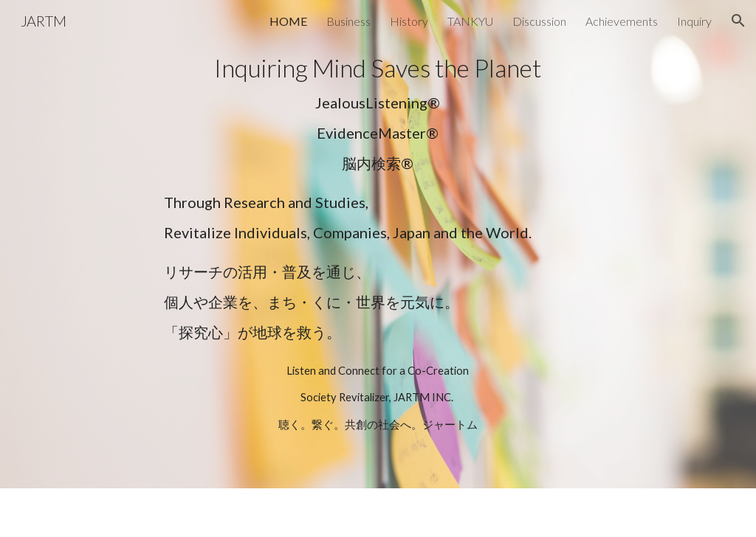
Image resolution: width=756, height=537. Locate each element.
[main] (378, 114)
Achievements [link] (622, 21)
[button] (738, 21)
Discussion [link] (539, 21)
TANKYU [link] (470, 21)
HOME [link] (288, 21)
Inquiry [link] (694, 21)
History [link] (409, 21)
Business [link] (348, 21)
